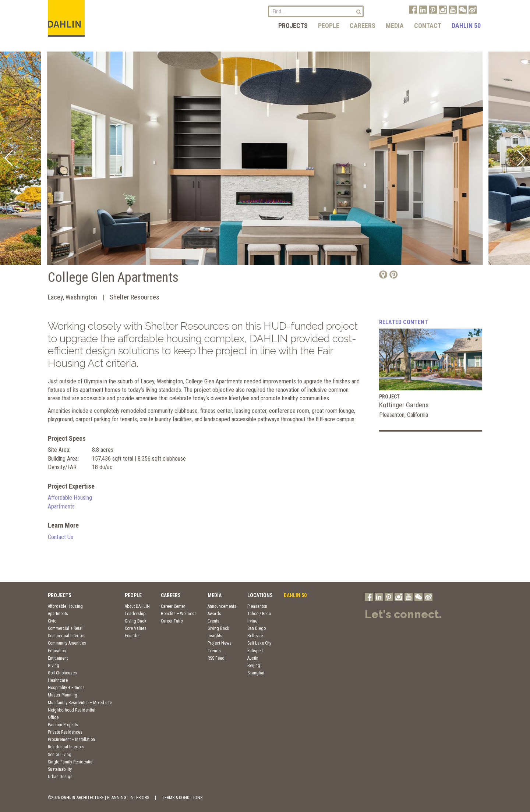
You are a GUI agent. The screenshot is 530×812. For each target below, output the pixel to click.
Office (53, 717)
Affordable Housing (70, 498)
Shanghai (256, 673)
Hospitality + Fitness (66, 688)
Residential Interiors (66, 747)
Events (213, 621)
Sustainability (60, 769)
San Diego (257, 628)
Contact (428, 26)
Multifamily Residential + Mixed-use (80, 703)
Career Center (173, 606)
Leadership (135, 614)
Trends (214, 651)
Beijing (254, 666)
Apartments (61, 506)
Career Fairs (172, 621)
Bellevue (255, 636)
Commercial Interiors (67, 636)
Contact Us (61, 537)
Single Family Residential (71, 762)
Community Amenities (67, 643)
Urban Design (60, 777)
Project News (220, 643)
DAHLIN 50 (466, 26)
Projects (293, 26)
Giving (54, 666)
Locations (260, 595)
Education (57, 651)
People (329, 26)
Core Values (136, 628)
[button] (9, 158)
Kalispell (255, 651)
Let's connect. (403, 614)
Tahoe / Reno (259, 614)
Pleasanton (257, 606)
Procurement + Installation (71, 740)
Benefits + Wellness (179, 614)
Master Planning (63, 695)
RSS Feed (216, 658)
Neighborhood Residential (72, 710)
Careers (363, 26)
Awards (214, 614)
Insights (215, 636)
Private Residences (65, 732)
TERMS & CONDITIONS (182, 798)
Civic (52, 621)
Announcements (222, 606)
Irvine (252, 621)
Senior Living (60, 755)
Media (395, 26)
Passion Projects (63, 725)
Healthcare (58, 680)
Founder (132, 636)
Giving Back (136, 621)
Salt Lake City (259, 643)
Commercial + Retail (66, 628)
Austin (253, 658)
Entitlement (58, 658)
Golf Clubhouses (62, 673)
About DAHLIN (137, 606)
